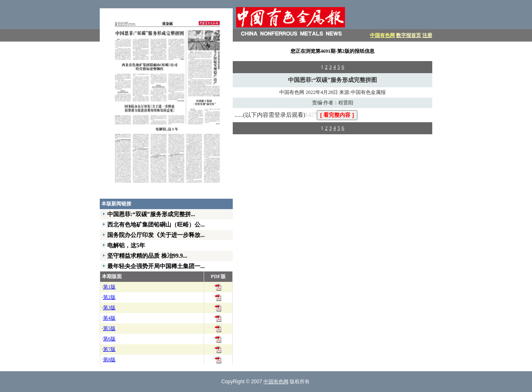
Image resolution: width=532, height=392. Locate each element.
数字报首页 (409, 35)
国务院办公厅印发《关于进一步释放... (156, 235)
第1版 (109, 287)
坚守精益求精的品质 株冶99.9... (147, 256)
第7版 (109, 349)
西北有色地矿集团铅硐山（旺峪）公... (156, 224)
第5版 (109, 328)
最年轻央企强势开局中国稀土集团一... (156, 266)
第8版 (109, 360)
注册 (427, 35)
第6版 (109, 339)
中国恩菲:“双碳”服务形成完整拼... (151, 214)
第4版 (109, 318)
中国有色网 (382, 35)
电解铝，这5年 (126, 245)
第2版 (109, 297)
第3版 (109, 308)
